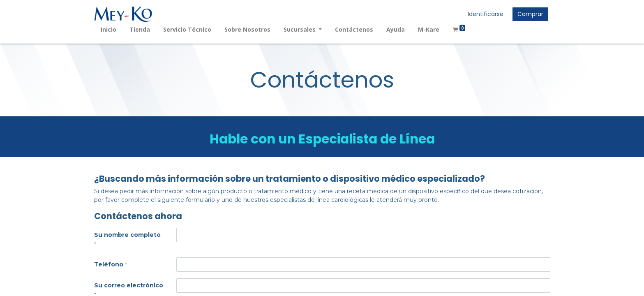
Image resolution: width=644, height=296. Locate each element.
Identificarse (486, 14)
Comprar (530, 14)
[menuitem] (108, 29)
